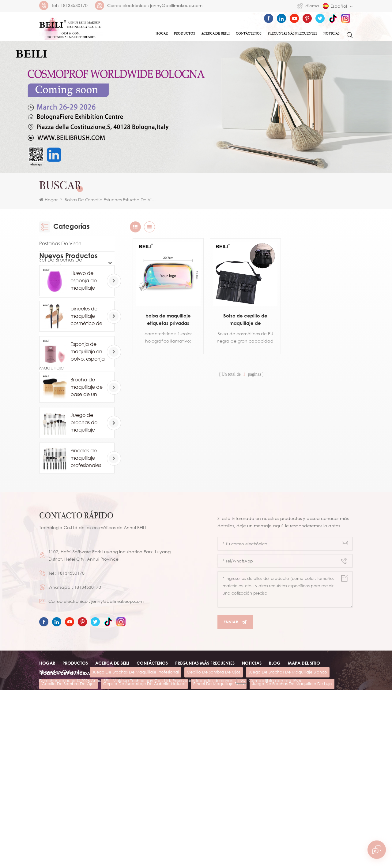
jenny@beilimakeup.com (176, 6)
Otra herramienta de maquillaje (64, 364)
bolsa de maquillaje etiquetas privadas (167, 317)
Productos (185, 33)
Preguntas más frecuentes (292, 33)
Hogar (162, 33)
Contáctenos (249, 33)
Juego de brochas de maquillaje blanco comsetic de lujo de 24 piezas (85, 558)
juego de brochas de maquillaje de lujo (292, 844)
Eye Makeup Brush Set (65, 306)
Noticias (332, 33)
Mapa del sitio (304, 806)
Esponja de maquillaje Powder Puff (65, 341)
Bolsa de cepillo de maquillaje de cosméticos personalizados (241, 317)
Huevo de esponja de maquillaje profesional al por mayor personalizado (87, 417)
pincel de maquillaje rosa (219, 844)
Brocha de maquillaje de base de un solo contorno (87, 523)
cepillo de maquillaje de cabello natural (144, 844)
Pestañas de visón (60, 243)
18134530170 (74, 6)
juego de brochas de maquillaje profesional (136, 833)
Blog (275, 806)
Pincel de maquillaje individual (63, 286)
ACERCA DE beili (112, 806)
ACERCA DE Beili (215, 33)
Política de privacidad (67, 816)
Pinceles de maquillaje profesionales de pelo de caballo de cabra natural (87, 594)
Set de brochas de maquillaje (61, 263)
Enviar (235, 765)
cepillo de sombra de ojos (214, 833)
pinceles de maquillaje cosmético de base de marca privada (88, 452)
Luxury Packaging (60, 322)
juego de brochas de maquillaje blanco (288, 833)
